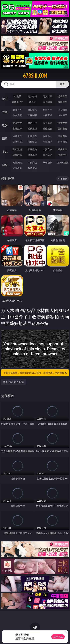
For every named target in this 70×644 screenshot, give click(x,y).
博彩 (5, 99)
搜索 (62, 84)
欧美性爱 (62, 123)
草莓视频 (47, 163)
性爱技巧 (62, 155)
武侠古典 (62, 149)
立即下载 (58, 637)
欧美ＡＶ (47, 110)
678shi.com (35, 76)
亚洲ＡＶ (17, 110)
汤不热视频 (62, 163)
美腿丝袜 (17, 142)
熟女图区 (47, 142)
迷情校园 (17, 155)
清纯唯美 (32, 142)
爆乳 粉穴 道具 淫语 (14, 382)
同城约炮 (17, 163)
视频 (5, 112)
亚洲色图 (32, 136)
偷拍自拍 (32, 123)
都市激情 (17, 149)
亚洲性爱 (17, 123)
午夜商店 (32, 163)
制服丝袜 (17, 128)
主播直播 (47, 115)
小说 (5, 152)
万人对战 (47, 96)
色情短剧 (32, 168)
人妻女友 (47, 149)
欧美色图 (47, 136)
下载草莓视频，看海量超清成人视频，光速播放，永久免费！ (35, 373)
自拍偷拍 (32, 110)
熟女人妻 (17, 115)
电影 (5, 125)
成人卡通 (47, 123)
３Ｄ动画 (62, 110)
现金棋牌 (47, 102)
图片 (5, 138)
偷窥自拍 (17, 136)
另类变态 (62, 128)
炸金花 (32, 102)
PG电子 (17, 96)
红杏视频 (17, 168)
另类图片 (62, 142)
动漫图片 (62, 136)
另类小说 (32, 155)
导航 (5, 165)
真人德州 (32, 96)
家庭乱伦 (32, 149)
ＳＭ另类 (62, 115)
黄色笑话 (47, 155)
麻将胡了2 (17, 102)
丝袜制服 (32, 115)
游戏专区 (62, 96)
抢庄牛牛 (62, 102)
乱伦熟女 (47, 128)
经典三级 (32, 128)
